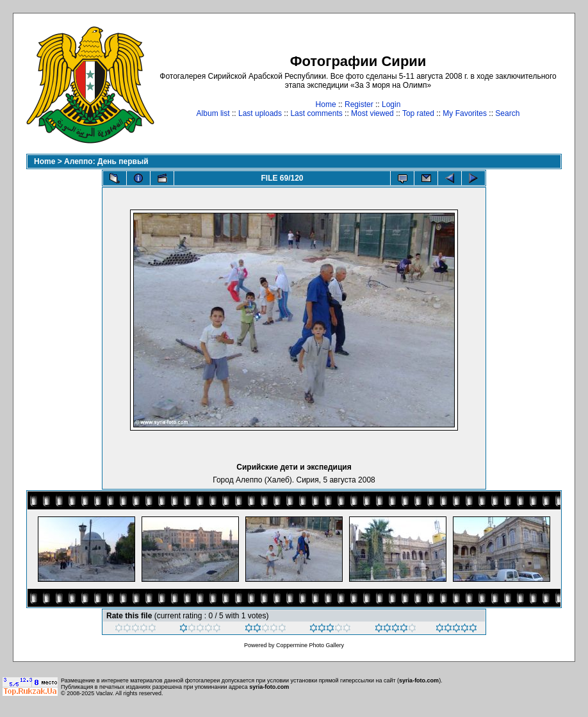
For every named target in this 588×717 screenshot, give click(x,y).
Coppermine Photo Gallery (310, 645)
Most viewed (372, 113)
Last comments (316, 113)
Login (391, 104)
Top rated (418, 113)
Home (326, 104)
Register (359, 104)
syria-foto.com (419, 680)
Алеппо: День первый (106, 161)
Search (507, 113)
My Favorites (465, 113)
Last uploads (260, 113)
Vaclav (104, 693)
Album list (213, 113)
